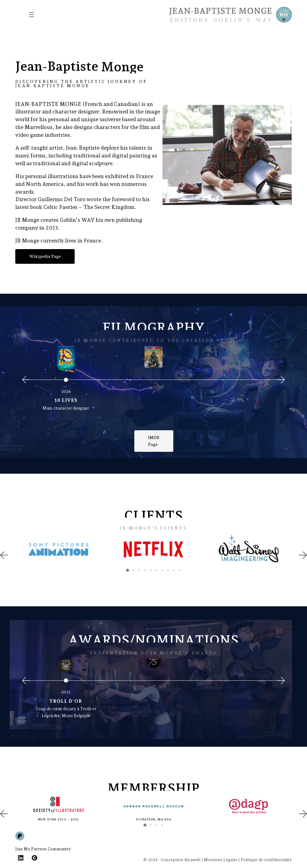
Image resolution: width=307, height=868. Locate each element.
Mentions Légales (221, 860)
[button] (4, 555)
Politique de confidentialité (266, 860)
